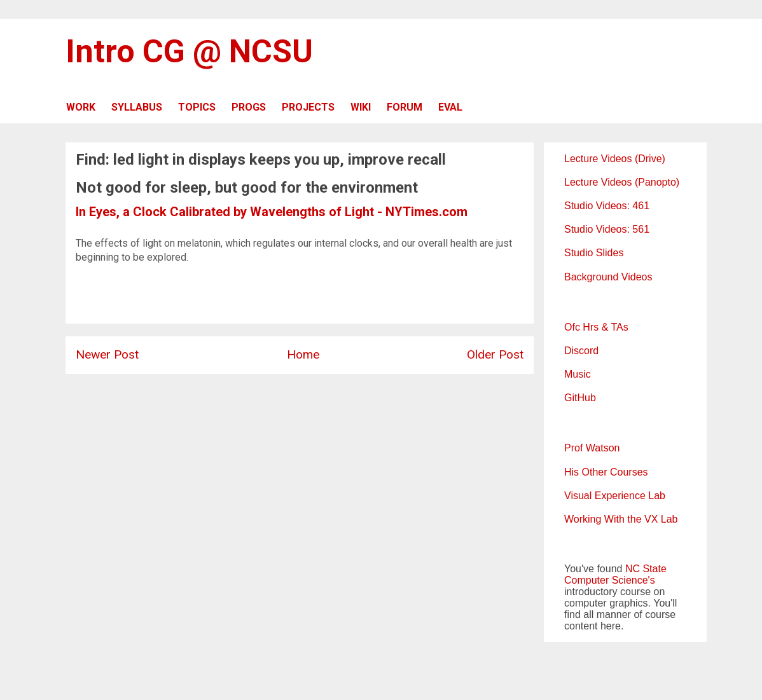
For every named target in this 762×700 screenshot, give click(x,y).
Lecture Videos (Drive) (615, 159)
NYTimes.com (426, 212)
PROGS (249, 107)
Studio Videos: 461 (607, 206)
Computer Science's (610, 580)
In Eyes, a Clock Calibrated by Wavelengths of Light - (231, 212)
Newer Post (107, 354)
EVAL (450, 107)
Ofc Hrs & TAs (596, 327)
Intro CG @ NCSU (189, 51)
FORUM (405, 107)
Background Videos (608, 277)
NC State (646, 569)
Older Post (495, 354)
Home (303, 354)
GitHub (580, 398)
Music (578, 374)
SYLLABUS (137, 107)
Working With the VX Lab (621, 519)
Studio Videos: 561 (607, 229)
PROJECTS (308, 107)
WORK (81, 107)
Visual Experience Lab (615, 496)
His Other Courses (606, 472)
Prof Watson (592, 448)
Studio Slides (594, 253)
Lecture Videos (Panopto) (622, 182)
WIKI (361, 107)
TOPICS (197, 107)
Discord (581, 351)
